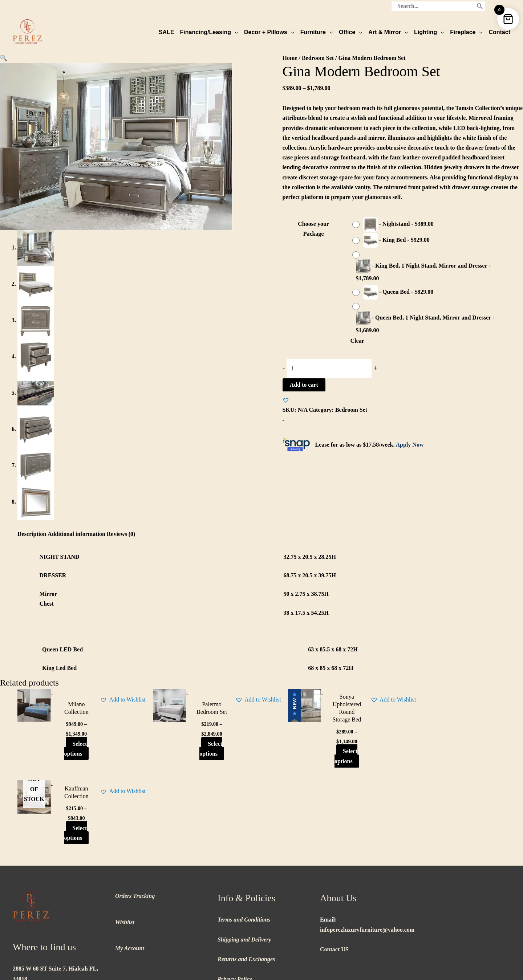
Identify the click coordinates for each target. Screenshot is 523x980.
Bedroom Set (318, 58)
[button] (4, 58)
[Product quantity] (329, 368)
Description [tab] (32, 534)
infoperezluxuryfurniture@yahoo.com (367, 853)
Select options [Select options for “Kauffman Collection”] (455, 748)
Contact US (334, 872)
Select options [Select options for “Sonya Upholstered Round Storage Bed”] (327, 756)
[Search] (480, 5)
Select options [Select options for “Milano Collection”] (70, 748)
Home (290, 58)
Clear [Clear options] (357, 340)
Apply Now (410, 444)
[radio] (395, 224)
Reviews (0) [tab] (121, 534)
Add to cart (304, 384)
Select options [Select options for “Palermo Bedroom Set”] (198, 752)
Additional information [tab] (76, 534)
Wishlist (125, 845)
